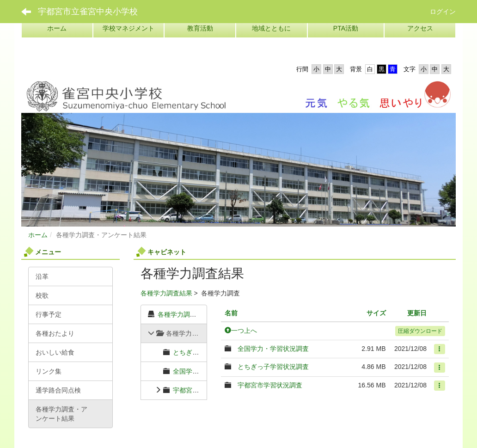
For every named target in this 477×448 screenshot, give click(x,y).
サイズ (376, 313)
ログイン (443, 12)
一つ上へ (241, 331)
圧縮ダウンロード (420, 331)
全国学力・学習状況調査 (273, 349)
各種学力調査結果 (166, 293)
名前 (231, 313)
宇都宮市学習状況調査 (205, 390)
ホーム (38, 235)
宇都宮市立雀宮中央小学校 (88, 12)
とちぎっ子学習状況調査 (273, 367)
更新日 (417, 313)
